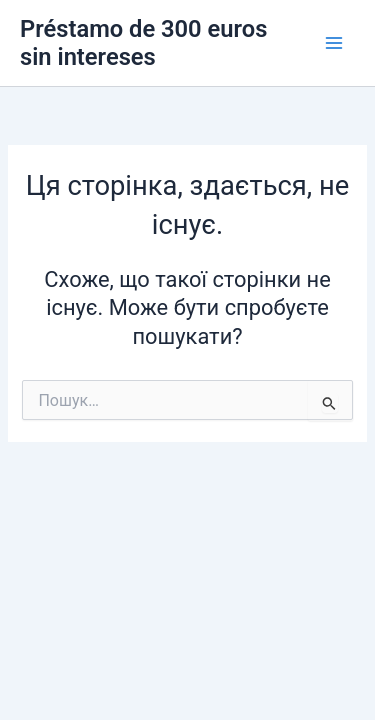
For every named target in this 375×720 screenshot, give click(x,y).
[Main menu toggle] (334, 43)
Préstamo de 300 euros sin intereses (143, 43)
